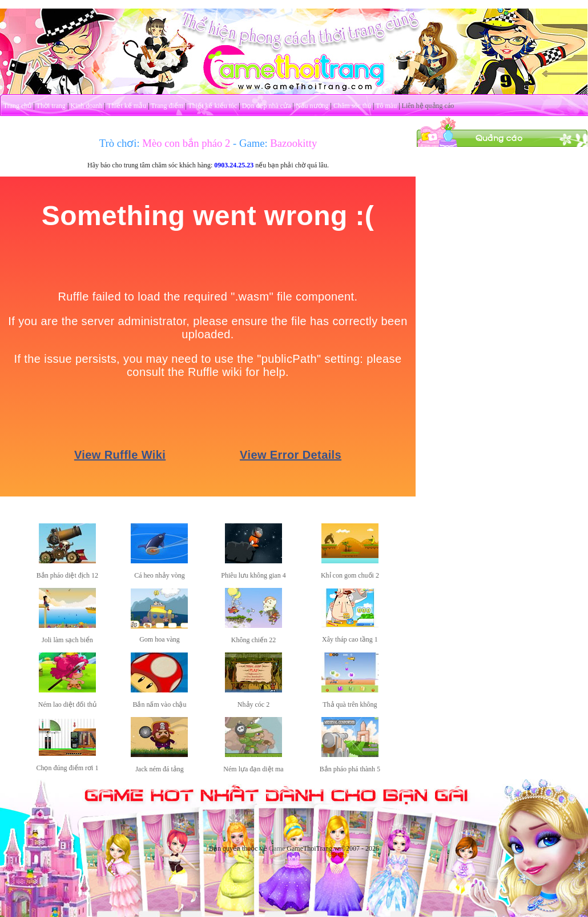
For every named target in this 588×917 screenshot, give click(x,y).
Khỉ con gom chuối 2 (350, 575)
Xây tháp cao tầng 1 (350, 639)
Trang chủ (18, 106)
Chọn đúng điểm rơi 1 (67, 768)
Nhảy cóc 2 (253, 704)
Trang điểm (167, 106)
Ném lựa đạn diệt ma (253, 769)
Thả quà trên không (350, 704)
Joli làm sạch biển (67, 640)
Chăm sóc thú (352, 106)
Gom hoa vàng (160, 639)
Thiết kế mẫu (127, 106)
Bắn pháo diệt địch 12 (67, 575)
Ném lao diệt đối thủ (67, 704)
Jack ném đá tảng (160, 769)
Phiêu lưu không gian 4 (253, 575)
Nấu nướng (312, 106)
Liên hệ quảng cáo (428, 106)
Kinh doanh (86, 106)
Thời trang (51, 106)
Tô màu (386, 106)
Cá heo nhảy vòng (160, 575)
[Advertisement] (502, 219)
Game (277, 848)
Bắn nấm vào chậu (159, 704)
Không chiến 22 (253, 640)
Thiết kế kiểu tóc (212, 106)
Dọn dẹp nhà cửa (267, 106)
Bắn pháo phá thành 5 (350, 769)
